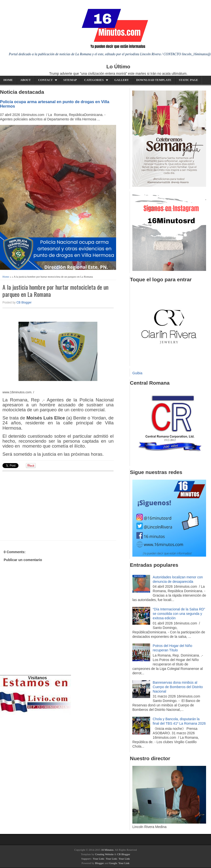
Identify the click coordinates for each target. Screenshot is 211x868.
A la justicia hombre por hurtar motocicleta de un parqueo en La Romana (55, 291)
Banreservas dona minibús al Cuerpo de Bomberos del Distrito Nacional (178, 687)
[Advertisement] (41, 505)
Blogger (99, 863)
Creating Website (104, 854)
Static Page (188, 80)
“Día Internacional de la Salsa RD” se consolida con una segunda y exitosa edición (179, 614)
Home (8, 80)
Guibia (137, 373)
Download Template (154, 80)
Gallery (122, 80)
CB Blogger (24, 302)
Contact (45, 80)
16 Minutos (107, 850)
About (26, 80)
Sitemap (70, 80)
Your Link (98, 859)
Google (113, 863)
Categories (94, 80)
